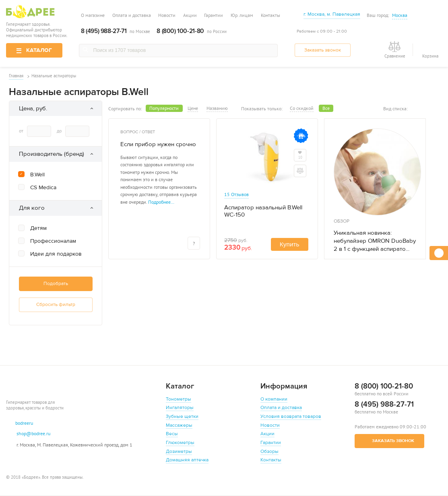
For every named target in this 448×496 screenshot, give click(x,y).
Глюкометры (180, 443)
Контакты (270, 15)
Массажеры (179, 425)
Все (323, 108)
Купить (287, 244)
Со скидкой (299, 108)
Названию (214, 108)
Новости (167, 15)
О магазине (93, 15)
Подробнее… (158, 202)
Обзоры (269, 452)
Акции (190, 15)
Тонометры (179, 399)
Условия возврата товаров (291, 416)
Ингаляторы (180, 408)
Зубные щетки (182, 416)
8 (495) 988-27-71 (104, 31)
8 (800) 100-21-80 (180, 31)
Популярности (161, 108)
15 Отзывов (234, 194)
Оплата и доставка (132, 15)
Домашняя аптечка (187, 460)
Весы (172, 434)
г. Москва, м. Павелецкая (332, 14)
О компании (274, 399)
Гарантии (214, 15)
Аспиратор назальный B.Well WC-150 (260, 211)
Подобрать (53, 284)
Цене (190, 108)
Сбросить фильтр (53, 305)
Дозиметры (179, 452)
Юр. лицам (242, 15)
